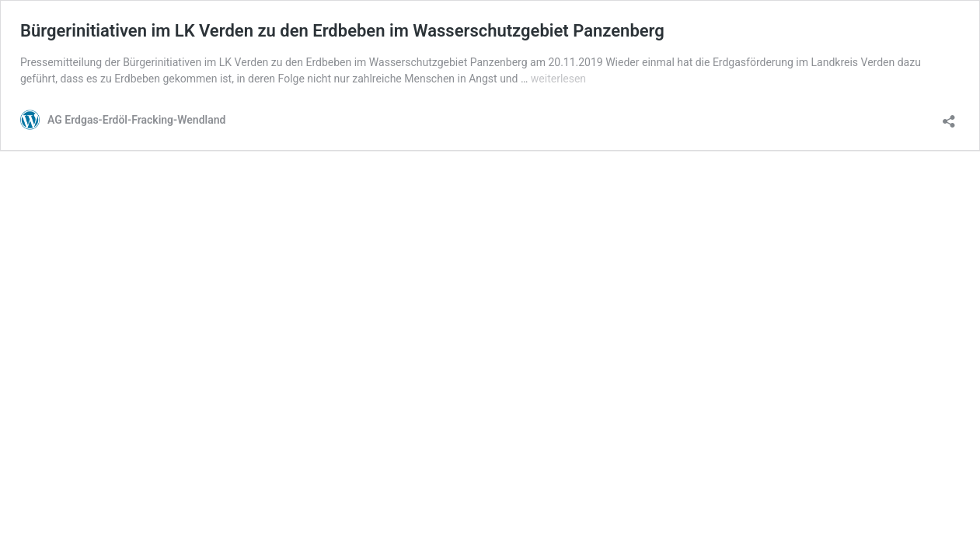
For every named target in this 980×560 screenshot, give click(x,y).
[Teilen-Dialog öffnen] (949, 116)
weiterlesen (558, 79)
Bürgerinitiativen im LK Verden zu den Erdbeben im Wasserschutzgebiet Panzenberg (342, 31)
